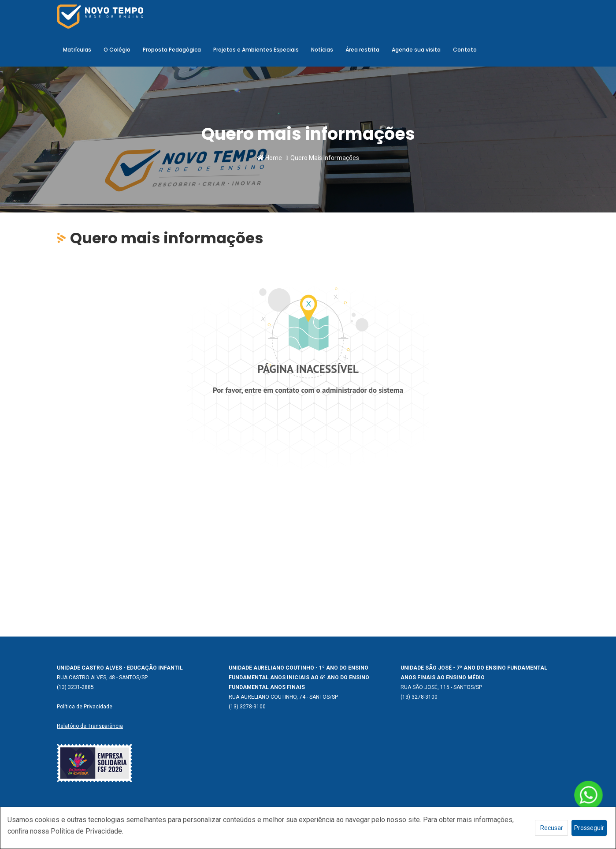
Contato (465, 50)
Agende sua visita (416, 50)
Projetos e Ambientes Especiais (256, 50)
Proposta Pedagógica (172, 50)
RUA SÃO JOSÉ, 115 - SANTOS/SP (441, 687)
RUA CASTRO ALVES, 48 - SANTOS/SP (102, 678)
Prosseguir (589, 828)
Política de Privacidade (85, 707)
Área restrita (362, 50)
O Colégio (117, 50)
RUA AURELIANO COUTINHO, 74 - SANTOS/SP (283, 697)
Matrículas (77, 50)
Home (269, 158)
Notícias (322, 50)
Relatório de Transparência (90, 726)
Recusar (552, 828)
